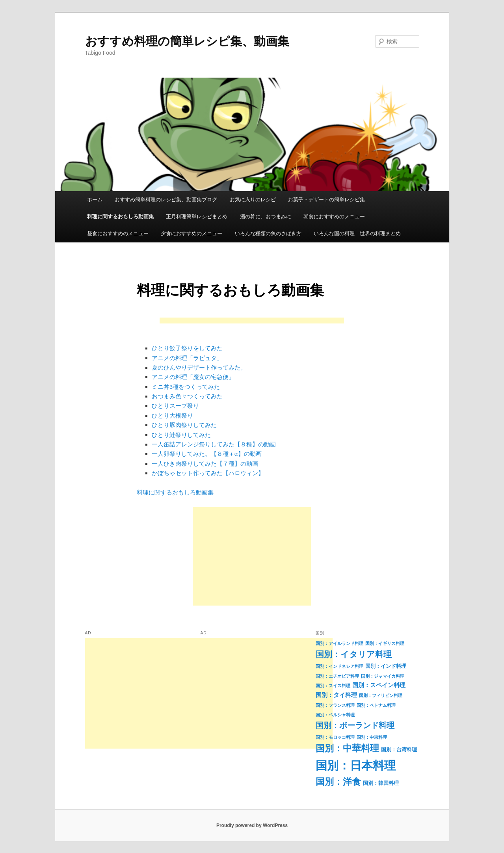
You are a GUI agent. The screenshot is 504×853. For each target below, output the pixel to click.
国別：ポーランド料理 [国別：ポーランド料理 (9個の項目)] (355, 725)
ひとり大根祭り (172, 415)
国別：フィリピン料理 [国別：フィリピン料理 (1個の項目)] (381, 695)
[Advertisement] (252, 321)
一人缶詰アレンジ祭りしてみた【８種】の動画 (214, 444)
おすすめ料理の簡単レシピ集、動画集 (187, 41)
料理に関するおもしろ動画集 (120, 217)
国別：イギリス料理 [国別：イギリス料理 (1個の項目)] (385, 643)
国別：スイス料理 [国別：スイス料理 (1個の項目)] (333, 686)
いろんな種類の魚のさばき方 (268, 233)
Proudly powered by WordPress (252, 825)
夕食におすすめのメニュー (192, 233)
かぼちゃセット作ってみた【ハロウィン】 (208, 473)
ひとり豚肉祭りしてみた (184, 425)
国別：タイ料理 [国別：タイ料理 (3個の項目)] (336, 695)
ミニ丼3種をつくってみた (186, 387)
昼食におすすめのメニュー (118, 233)
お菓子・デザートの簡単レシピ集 (326, 200)
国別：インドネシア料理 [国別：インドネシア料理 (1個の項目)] (339, 666)
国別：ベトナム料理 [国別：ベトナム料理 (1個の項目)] (376, 705)
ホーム (95, 200)
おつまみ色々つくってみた (187, 396)
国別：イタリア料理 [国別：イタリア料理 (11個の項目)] (354, 654)
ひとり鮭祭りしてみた (181, 435)
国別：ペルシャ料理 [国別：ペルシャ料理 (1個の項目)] (335, 715)
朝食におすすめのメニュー (334, 217)
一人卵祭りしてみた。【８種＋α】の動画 (207, 454)
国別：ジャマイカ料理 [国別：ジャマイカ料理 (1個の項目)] (383, 676)
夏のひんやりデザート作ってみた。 (199, 367)
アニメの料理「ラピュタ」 (187, 358)
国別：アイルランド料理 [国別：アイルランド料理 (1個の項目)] (339, 643)
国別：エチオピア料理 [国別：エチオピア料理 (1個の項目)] (337, 676)
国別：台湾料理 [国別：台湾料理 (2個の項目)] (399, 750)
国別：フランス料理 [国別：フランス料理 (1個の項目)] (335, 705)
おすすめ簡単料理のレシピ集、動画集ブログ (166, 200)
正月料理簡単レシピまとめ (197, 217)
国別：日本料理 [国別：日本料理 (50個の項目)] (356, 765)
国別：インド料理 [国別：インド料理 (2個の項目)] (386, 666)
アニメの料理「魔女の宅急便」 (193, 377)
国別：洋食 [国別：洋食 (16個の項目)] (338, 782)
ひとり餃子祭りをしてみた (187, 348)
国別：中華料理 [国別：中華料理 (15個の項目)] (347, 748)
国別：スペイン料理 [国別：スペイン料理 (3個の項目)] (379, 685)
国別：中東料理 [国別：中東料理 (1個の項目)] (372, 737)
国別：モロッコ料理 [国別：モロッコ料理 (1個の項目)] (335, 737)
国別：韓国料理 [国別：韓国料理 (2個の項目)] (381, 783)
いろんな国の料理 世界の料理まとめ (357, 233)
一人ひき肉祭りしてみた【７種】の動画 (205, 464)
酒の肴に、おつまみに (266, 217)
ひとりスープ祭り (175, 406)
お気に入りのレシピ (253, 200)
